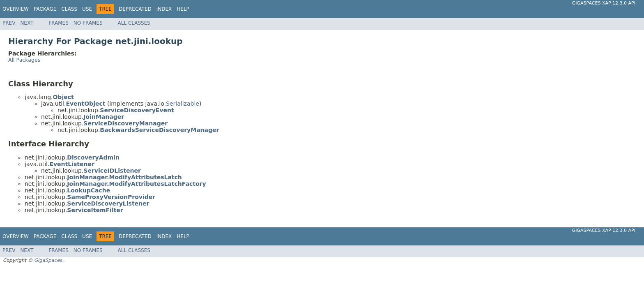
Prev (9, 23)
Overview (16, 9)
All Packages (24, 60)
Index (164, 9)
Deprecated (135, 9)
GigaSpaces (48, 260)
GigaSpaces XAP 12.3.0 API (604, 3)
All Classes (134, 23)
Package (45, 9)
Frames (59, 23)
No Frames (88, 23)
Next (27, 23)
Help (183, 9)
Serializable (183, 104)
